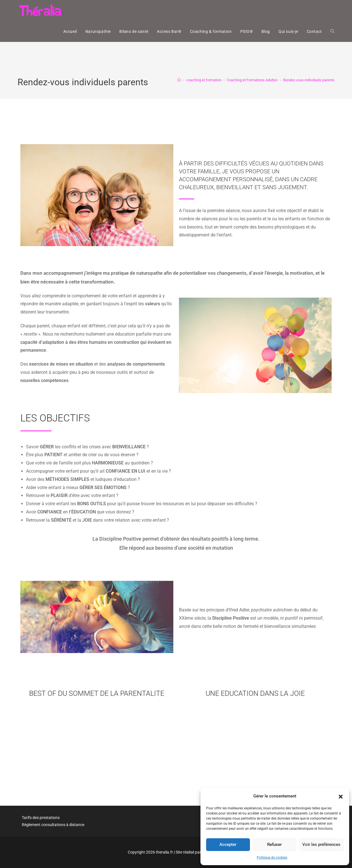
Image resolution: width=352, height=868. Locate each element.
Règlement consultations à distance (53, 825)
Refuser (274, 844)
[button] (341, 796)
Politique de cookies (272, 858)
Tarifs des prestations (41, 818)
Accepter (228, 844)
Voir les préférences (321, 844)
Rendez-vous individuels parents (309, 80)
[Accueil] (179, 80)
